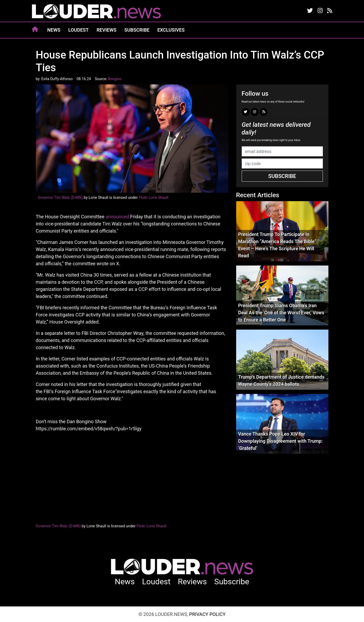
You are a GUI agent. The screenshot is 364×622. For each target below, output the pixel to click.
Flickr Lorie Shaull (154, 198)
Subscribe (137, 30)
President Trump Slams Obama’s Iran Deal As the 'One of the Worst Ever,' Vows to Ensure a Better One (281, 313)
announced (117, 217)
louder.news (96, 12)
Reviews (106, 30)
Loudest (78, 30)
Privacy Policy (207, 614)
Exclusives (171, 30)
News (54, 30)
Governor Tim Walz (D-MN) (60, 198)
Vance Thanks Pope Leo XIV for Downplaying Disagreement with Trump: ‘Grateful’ (281, 441)
